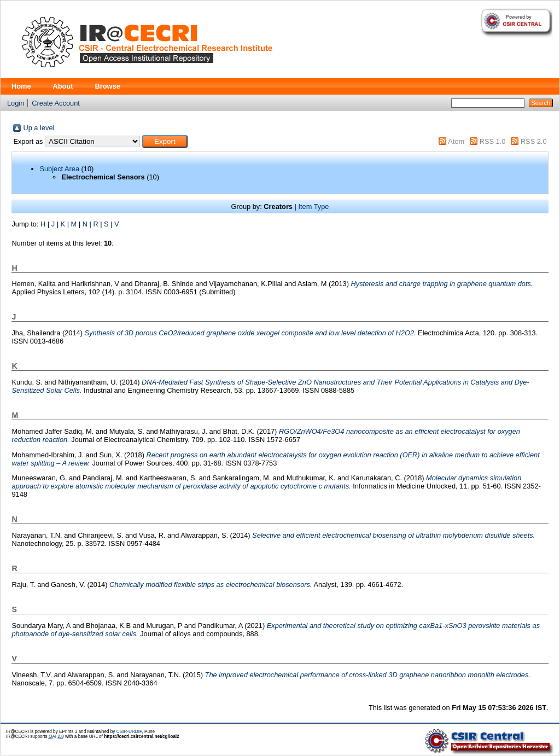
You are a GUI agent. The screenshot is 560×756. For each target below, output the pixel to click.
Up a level (39, 128)
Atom (456, 141)
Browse (108, 86)
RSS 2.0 (534, 141)
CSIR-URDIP (129, 732)
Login (16, 103)
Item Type (313, 207)
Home (21, 86)
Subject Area (59, 169)
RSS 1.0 (493, 141)
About (63, 86)
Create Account (56, 103)
